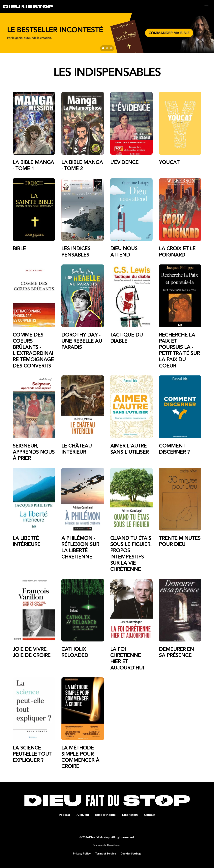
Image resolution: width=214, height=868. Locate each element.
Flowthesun (114, 845)
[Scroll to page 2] (107, 48)
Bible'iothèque (105, 814)
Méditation (130, 814)
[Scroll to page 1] (103, 48)
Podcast (64, 814)
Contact (150, 814)
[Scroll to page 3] (112, 48)
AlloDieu (83, 814)
